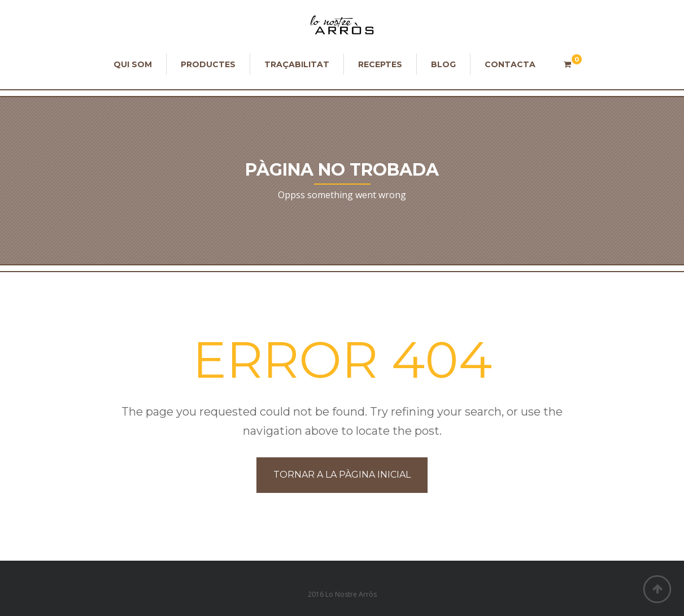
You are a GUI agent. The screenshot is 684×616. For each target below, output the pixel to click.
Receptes (380, 64)
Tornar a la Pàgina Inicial (342, 475)
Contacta (510, 64)
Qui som (133, 64)
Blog (443, 64)
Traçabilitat (297, 64)
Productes (208, 64)
